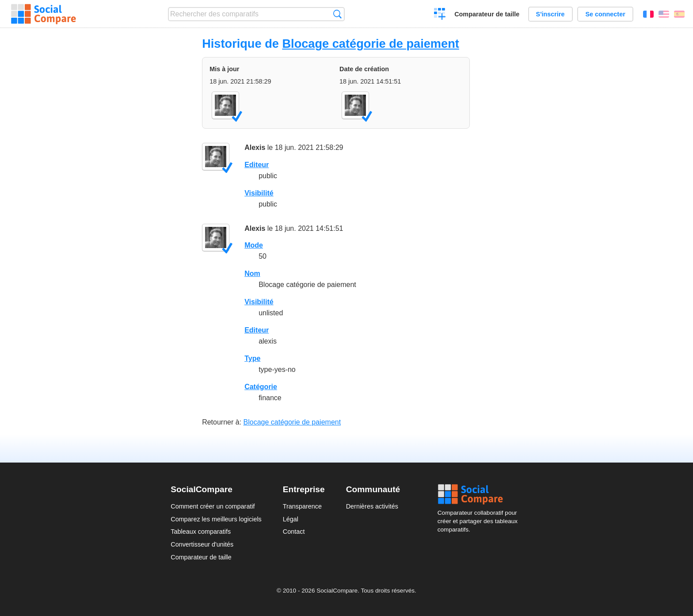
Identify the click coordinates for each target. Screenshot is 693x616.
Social (480, 494)
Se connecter (605, 14)
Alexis (255, 147)
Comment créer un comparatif (213, 506)
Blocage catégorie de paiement (370, 44)
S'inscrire (550, 14)
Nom (252, 274)
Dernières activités (372, 506)
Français (648, 14)
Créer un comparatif (440, 15)
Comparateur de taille (487, 14)
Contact (294, 532)
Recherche (337, 14)
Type (252, 358)
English (664, 14)
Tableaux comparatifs (201, 532)
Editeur (257, 165)
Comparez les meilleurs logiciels (216, 519)
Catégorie (261, 387)
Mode (254, 245)
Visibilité (259, 193)
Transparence (302, 506)
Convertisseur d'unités (202, 544)
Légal (291, 519)
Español (679, 14)
